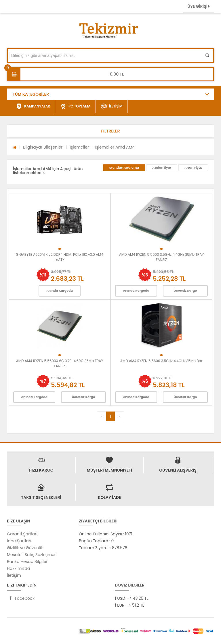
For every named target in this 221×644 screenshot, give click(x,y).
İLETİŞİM (112, 107)
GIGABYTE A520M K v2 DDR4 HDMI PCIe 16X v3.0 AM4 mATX (60, 257)
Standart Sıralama (124, 168)
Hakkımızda (18, 568)
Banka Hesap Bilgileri (28, 562)
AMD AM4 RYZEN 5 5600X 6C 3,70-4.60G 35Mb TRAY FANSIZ (60, 363)
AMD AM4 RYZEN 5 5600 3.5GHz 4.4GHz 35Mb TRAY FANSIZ (162, 257)
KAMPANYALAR (33, 107)
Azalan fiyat (162, 168)
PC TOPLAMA (76, 107)
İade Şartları (19, 541)
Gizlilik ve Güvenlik (25, 548)
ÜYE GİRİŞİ (199, 6)
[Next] (119, 416)
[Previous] (102, 416)
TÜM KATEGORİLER (31, 94)
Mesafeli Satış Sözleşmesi (32, 555)
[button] (110, 131)
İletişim (14, 575)
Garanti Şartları (22, 534)
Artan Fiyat (193, 168)
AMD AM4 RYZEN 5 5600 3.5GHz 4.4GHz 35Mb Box (161, 361)
